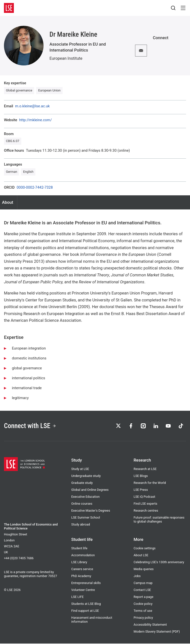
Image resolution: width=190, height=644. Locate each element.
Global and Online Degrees (90, 490)
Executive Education (85, 497)
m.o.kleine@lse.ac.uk (32, 106)
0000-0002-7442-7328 (35, 188)
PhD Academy (81, 576)
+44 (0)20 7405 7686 (19, 559)
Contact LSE (142, 590)
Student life (79, 549)
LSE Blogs (141, 476)
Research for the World (150, 483)
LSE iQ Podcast (144, 497)
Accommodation (83, 556)
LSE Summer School (86, 518)
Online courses (82, 504)
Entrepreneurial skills (86, 583)
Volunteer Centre (83, 590)
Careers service (82, 570)
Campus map (143, 583)
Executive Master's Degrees (91, 511)
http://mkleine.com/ (36, 120)
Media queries (144, 570)
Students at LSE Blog (86, 604)
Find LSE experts (145, 504)
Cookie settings (145, 549)
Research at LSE (145, 469)
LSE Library (79, 563)
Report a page (143, 597)
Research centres (146, 511)
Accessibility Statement (150, 625)
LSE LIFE (77, 597)
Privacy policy (143, 618)
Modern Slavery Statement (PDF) (157, 632)
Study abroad (81, 525)
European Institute (66, 58)
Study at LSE (80, 469)
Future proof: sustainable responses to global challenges (159, 520)
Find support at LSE (85, 611)
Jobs (137, 576)
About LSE (141, 556)
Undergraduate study (86, 476)
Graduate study (82, 483)
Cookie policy (143, 604)
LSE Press (141, 490)
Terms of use (143, 611)
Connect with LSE (31, 426)
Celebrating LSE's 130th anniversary (159, 563)
